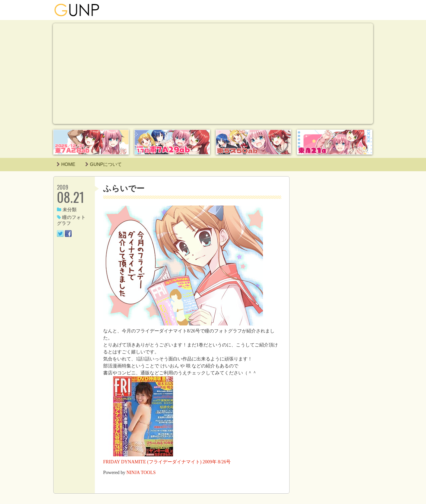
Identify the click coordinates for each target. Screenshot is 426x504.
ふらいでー (124, 188)
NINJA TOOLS (141, 473)
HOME (66, 164)
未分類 (67, 210)
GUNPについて (104, 164)
